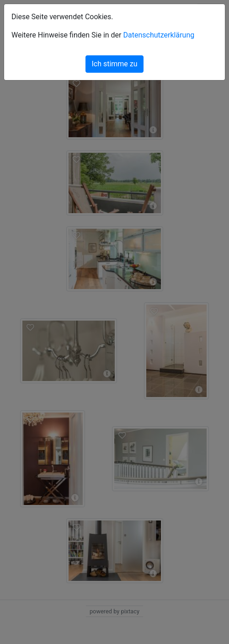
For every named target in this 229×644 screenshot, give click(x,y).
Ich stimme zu (114, 64)
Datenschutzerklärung (159, 35)
